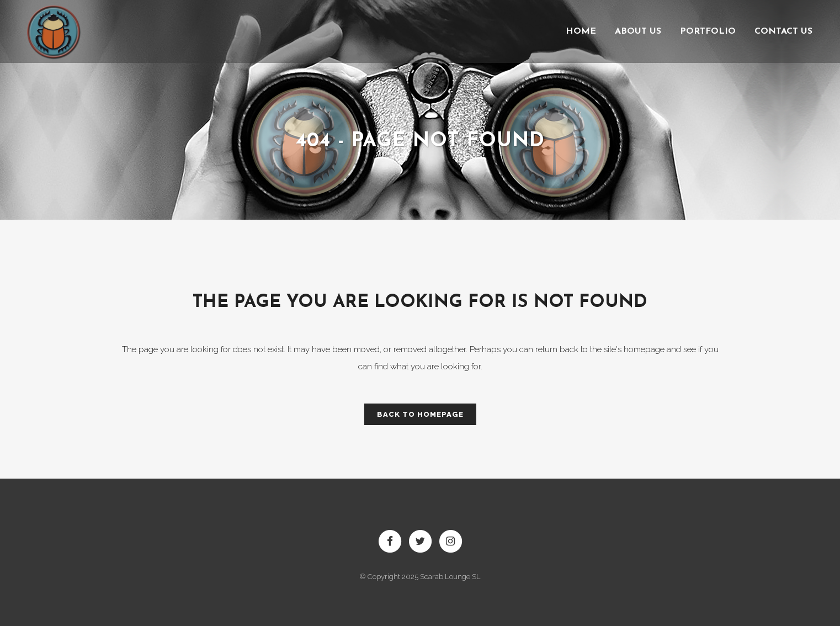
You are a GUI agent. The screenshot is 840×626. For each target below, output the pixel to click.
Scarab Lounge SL (450, 577)
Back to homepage (420, 414)
